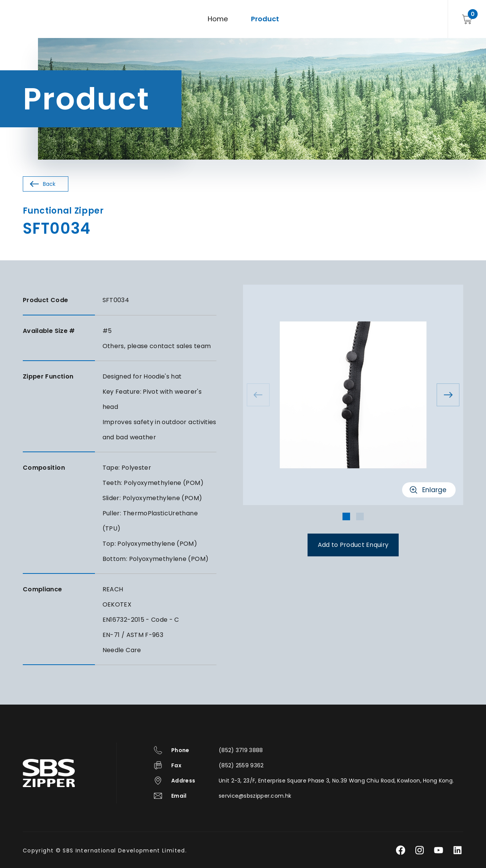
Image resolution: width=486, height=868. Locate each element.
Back (49, 184)
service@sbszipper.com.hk (255, 796)
